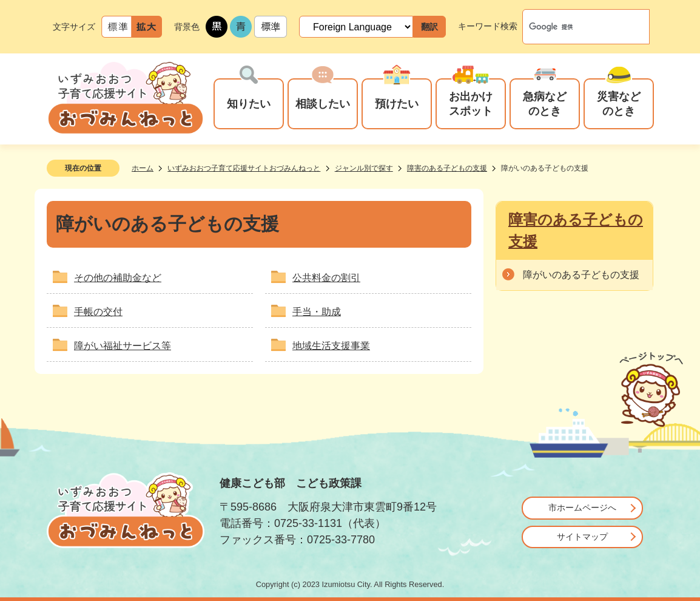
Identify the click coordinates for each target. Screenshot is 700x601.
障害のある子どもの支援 (447, 168)
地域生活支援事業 (331, 346)
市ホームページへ (582, 508)
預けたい (397, 104)
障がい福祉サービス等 (123, 346)
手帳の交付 (98, 312)
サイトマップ (582, 537)
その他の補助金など (118, 278)
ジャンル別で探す (364, 168)
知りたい (249, 104)
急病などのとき (545, 104)
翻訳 (429, 27)
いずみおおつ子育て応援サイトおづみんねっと (244, 168)
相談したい (323, 104)
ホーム (143, 168)
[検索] (573, 27)
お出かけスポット (471, 104)
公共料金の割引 (326, 278)
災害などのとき (619, 104)
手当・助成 (317, 312)
